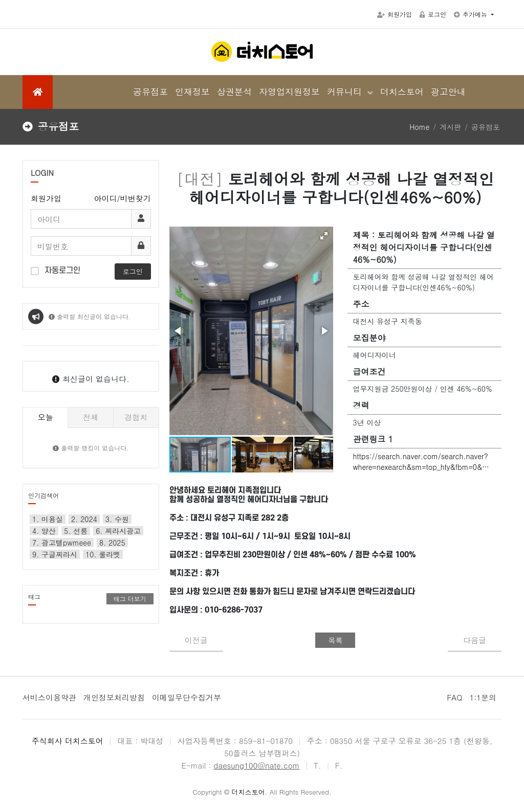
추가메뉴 (472, 14)
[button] (324, 236)
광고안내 (448, 92)
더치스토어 (402, 92)
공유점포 (150, 92)
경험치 (136, 417)
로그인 (433, 14)
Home (419, 127)
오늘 (46, 417)
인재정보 (192, 92)
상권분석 (234, 92)
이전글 (196, 640)
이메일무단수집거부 (187, 697)
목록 (335, 640)
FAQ (454, 697)
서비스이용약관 (49, 697)
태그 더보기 (130, 599)
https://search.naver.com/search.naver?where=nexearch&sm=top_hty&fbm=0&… (421, 461)
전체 (91, 417)
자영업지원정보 (289, 92)
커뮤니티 (346, 92)
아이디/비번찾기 (123, 198)
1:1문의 (483, 697)
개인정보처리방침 (114, 697)
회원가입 (395, 14)
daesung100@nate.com (256, 765)
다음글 (475, 640)
